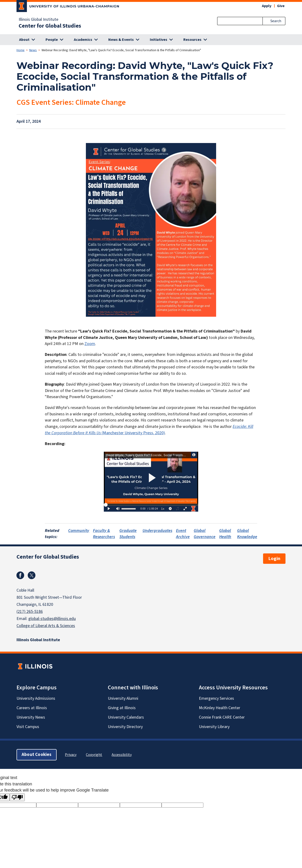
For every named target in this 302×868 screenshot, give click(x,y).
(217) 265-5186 (30, 612)
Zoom (90, 344)
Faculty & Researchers (104, 534)
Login (274, 559)
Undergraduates (157, 531)
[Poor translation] (17, 797)
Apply (267, 6)
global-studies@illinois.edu (52, 619)
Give (281, 6)
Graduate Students (128, 534)
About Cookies (37, 755)
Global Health (225, 534)
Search (276, 21)
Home (21, 50)
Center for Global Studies (50, 26)
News (33, 50)
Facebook (20, 575)
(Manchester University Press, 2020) (149, 430)
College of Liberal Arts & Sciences (46, 626)
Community (79, 531)
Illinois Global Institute (38, 20)
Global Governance (205, 534)
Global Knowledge (247, 534)
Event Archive (183, 534)
